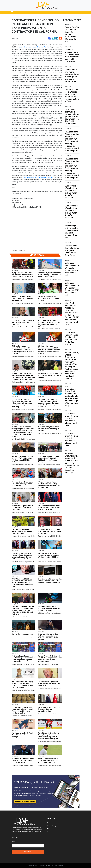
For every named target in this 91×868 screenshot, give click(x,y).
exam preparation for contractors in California (38, 177)
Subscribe (28, 852)
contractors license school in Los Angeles (34, 47)
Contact (50, 832)
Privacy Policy (51, 826)
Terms (49, 823)
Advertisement (52, 829)
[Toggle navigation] (12, 12)
